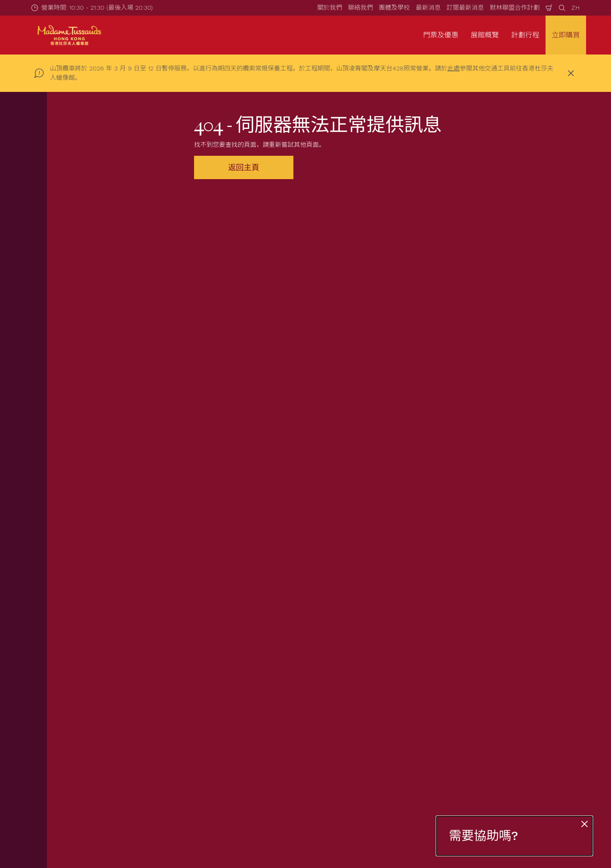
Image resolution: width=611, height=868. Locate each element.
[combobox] (291, 588)
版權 (470, 719)
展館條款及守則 (486, 692)
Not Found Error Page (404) (134, 651)
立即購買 (566, 35)
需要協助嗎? (484, 836)
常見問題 (219, 719)
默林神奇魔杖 (354, 732)
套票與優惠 (94, 705)
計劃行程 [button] (525, 35)
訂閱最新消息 (465, 8)
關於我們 (330, 8)
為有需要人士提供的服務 (241, 732)
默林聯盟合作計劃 (515, 8)
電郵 (118, 473)
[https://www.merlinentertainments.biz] (105, 796)
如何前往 (219, 705)
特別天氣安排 (225, 746)
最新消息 (428, 8)
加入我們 (348, 746)
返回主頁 (244, 167)
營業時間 (219, 692)
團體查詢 (90, 719)
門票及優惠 (94, 692)
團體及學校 (394, 8)
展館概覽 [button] (485, 35)
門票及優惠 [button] (441, 35)
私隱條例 (476, 705)
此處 (454, 68)
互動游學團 (94, 732)
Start (84, 651)
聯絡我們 (360, 8)
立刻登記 (229, 514)
